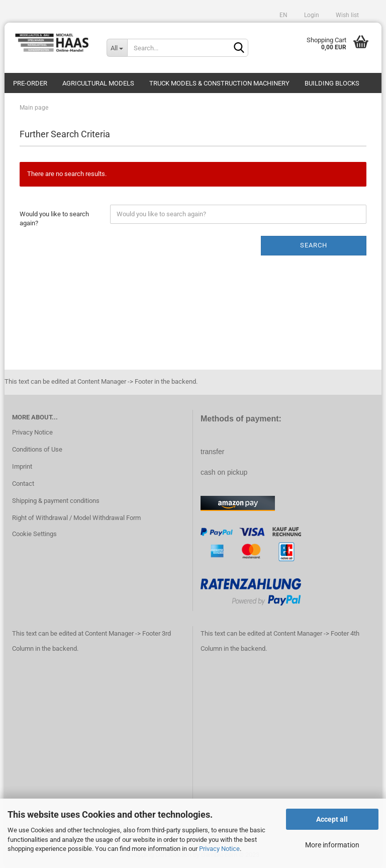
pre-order (30, 83)
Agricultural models (98, 83)
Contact (23, 484)
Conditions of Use (37, 449)
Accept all (332, 819)
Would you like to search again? (54, 219)
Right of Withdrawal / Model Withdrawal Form (76, 518)
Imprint (22, 466)
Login (311, 15)
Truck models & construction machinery (219, 83)
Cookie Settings (34, 534)
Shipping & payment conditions (56, 501)
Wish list (347, 15)
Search (314, 245)
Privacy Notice (219, 849)
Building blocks (332, 83)
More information (332, 845)
